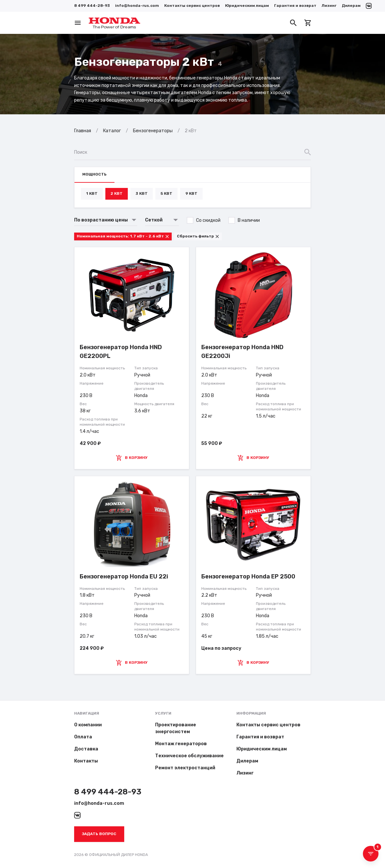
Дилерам (351, 6)
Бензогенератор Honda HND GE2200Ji (242, 352)
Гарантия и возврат (295, 6)
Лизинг (329, 6)
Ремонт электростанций (185, 768)
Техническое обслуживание (189, 756)
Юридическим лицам (247, 6)
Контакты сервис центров (192, 6)
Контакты (86, 761)
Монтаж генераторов (181, 744)
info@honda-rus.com (137, 6)
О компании (88, 725)
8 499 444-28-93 (92, 6)
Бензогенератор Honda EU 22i (124, 576)
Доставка (86, 749)
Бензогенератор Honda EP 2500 (248, 576)
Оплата (83, 737)
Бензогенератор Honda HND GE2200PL (121, 352)
